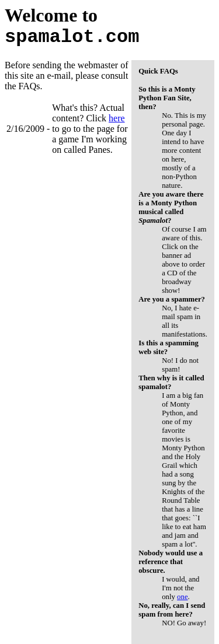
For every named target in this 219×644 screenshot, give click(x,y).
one (182, 597)
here (117, 118)
